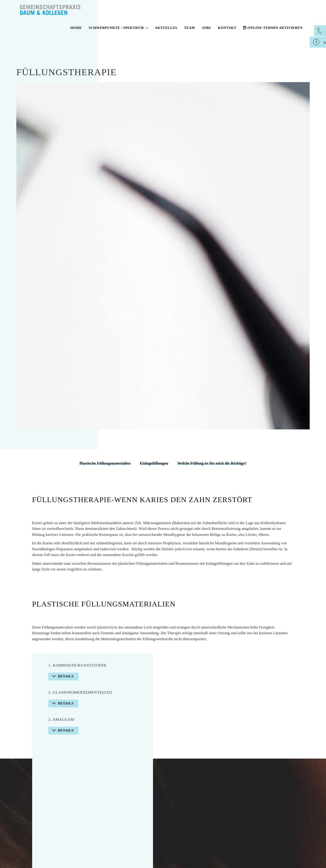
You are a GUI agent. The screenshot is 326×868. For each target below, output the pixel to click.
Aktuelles (166, 28)
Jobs (207, 28)
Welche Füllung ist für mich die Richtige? (212, 463)
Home (76, 28)
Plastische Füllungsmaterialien (105, 463)
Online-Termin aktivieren (273, 28)
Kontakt (227, 28)
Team (189, 28)
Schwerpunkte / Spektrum (119, 28)
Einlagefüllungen (154, 463)
